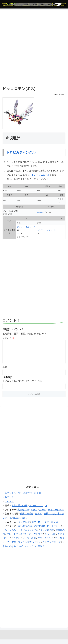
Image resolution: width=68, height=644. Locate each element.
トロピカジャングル (21, 152)
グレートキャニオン (17, 539)
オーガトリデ (36, 539)
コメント (8, 338)
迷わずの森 (40, 530)
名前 (5, 372)
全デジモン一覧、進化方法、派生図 (23, 498)
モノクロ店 (24, 526)
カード (43, 514)
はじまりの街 (25, 530)
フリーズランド (45, 543)
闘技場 (54, 526)
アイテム (9, 506)
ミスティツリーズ (51, 547)
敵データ (9, 502)
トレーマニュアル (41, 175)
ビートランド (54, 530)
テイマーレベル (56, 514)
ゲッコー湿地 (29, 543)
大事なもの (23, 514)
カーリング (44, 526)
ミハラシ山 (50, 539)
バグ (19, 233)
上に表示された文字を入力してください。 (24, 386)
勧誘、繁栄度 (27, 518)
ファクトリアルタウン (29, 547)
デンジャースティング (26, 227)
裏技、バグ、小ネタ (54, 518)
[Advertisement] (34, 50)
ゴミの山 (16, 543)
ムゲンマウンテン (27, 551)
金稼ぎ (39, 518)
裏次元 (41, 551)
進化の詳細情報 (19, 510)
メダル (34, 514)
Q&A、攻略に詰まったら (15, 522)
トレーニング (36, 510)
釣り (34, 526)
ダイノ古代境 (47, 535)
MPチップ (41, 212)
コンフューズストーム (46, 230)
